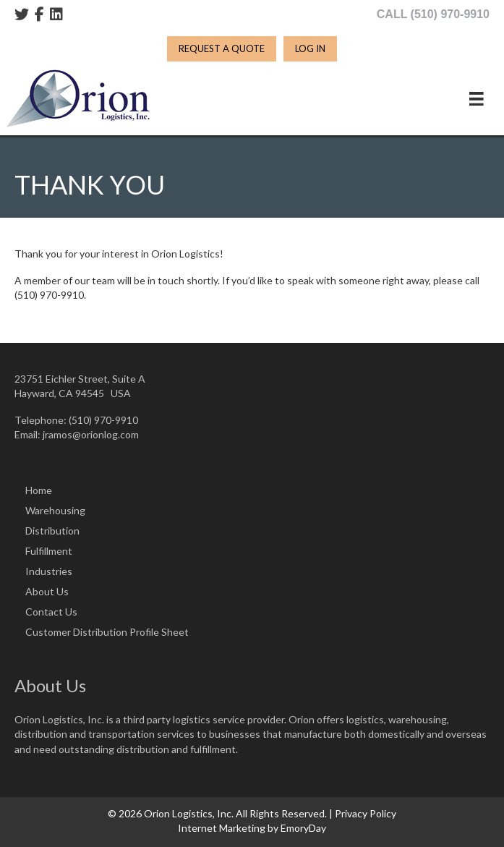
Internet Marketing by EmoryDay (252, 828)
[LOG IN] (310, 49)
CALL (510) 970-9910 (433, 14)
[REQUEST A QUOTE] (222, 49)
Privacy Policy (366, 813)
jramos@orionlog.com (91, 434)
